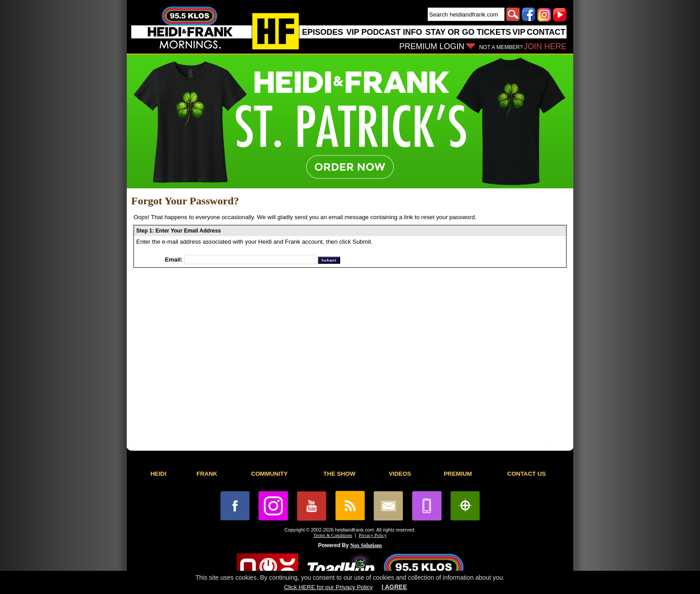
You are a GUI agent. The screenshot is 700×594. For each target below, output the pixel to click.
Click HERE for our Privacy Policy (328, 587)
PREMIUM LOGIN (432, 46)
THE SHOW (339, 474)
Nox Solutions (366, 545)
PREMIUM (458, 474)
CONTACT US (526, 474)
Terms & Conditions (333, 535)
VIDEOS (400, 474)
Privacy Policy (373, 535)
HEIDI (158, 474)
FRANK (207, 474)
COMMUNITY (269, 474)
